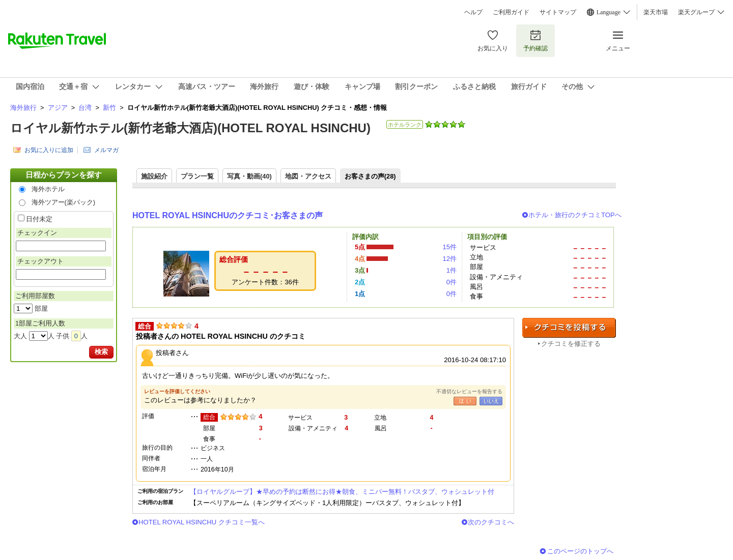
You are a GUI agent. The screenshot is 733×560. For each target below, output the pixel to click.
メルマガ (106, 150)
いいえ (491, 401)
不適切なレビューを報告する (469, 391)
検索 (101, 352)
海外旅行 (23, 108)
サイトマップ (558, 12)
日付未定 (39, 219)
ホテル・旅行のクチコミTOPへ (575, 215)
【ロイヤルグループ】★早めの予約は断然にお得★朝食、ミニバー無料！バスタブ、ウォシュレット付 (342, 492)
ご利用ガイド (511, 12)
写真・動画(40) (249, 176)
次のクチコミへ (491, 522)
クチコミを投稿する (569, 328)
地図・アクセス (308, 176)
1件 (452, 270)
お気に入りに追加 (49, 150)
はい (465, 401)
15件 (449, 247)
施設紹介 (154, 176)
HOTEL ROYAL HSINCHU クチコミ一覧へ (202, 522)
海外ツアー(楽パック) (64, 202)
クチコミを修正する (571, 344)
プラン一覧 (197, 176)
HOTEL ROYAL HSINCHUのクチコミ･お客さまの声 (228, 215)
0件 (452, 282)
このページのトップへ (580, 551)
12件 (449, 259)
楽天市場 (656, 12)
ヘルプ (473, 12)
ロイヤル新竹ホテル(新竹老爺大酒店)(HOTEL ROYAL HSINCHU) (190, 128)
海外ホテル (48, 189)
